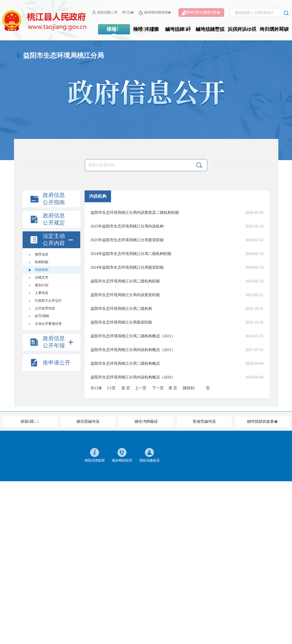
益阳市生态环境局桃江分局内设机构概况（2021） (133, 350)
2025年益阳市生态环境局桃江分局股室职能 (127, 240)
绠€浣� (128, 12)
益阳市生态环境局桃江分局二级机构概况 (125, 363)
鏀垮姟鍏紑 (178, 29)
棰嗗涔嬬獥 (146, 29)
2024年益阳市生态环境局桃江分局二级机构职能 (131, 254)
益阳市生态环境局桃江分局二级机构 (121, 309)
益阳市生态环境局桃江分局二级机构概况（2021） (133, 336)
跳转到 (189, 388)
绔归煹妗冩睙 (274, 29)
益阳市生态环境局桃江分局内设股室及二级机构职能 (135, 212)
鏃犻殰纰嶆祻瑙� (155, 13)
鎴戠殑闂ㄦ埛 (105, 13)
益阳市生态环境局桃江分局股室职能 (121, 322)
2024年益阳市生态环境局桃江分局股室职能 (127, 267)
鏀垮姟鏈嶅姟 (210, 29)
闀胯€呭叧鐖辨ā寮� (201, 13)
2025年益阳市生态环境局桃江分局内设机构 (127, 226)
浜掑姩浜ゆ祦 (242, 29)
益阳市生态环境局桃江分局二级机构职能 (125, 281)
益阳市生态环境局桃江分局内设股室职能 (125, 295)
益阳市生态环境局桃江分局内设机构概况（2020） (133, 377)
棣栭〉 (114, 29)
